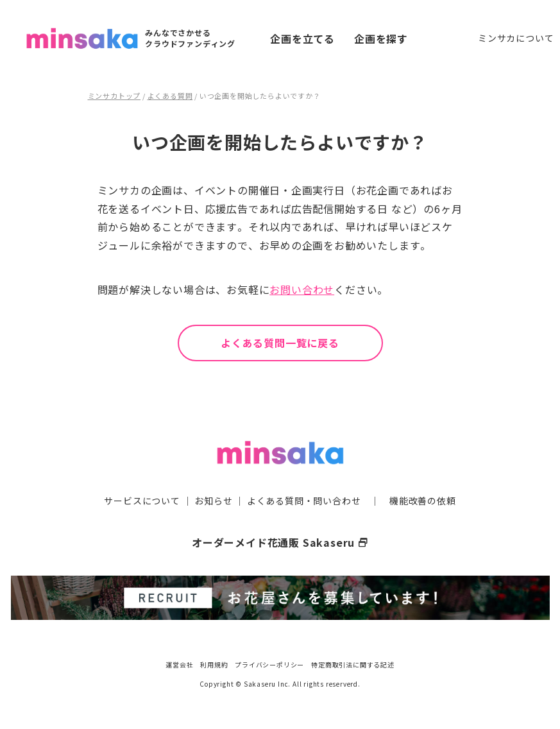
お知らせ (213, 501)
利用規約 (214, 665)
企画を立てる (302, 39)
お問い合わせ (302, 289)
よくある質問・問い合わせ (304, 501)
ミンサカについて (516, 38)
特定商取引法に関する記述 (353, 665)
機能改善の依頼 (423, 501)
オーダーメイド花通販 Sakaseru (280, 542)
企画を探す (381, 39)
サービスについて (142, 501)
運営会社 (179, 665)
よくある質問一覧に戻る (280, 343)
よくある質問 (170, 96)
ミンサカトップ (115, 96)
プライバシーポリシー (269, 665)
